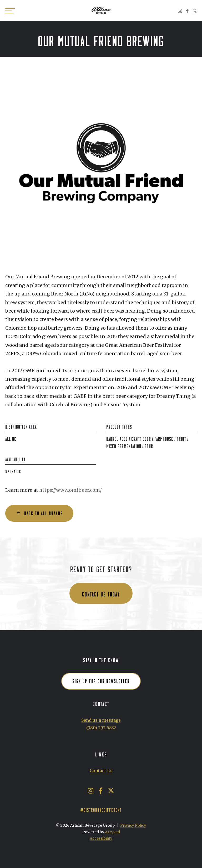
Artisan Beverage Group (101, 11)
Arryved (112, 832)
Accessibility (101, 838)
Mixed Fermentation (124, 445)
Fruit (181, 438)
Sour (149, 445)
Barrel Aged (117, 438)
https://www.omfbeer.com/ (70, 490)
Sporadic (13, 471)
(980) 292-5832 (101, 728)
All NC (11, 438)
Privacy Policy (133, 825)
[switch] (11, 11)
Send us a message (101, 720)
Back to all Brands (44, 513)
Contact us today (101, 593)
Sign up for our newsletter (101, 680)
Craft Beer (141, 438)
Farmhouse (164, 438)
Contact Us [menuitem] (101, 771)
